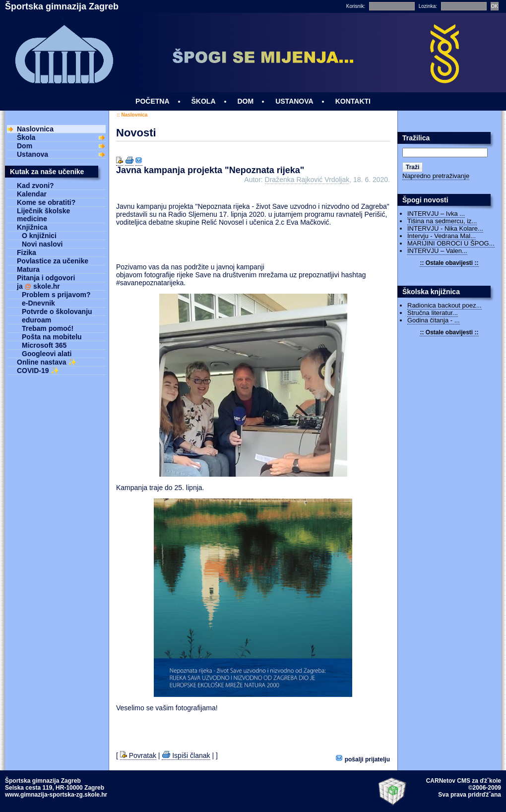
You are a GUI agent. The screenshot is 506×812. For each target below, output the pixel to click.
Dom (25, 146)
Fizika (27, 252)
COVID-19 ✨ (38, 371)
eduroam (36, 320)
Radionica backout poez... (444, 305)
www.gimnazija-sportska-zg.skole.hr (56, 795)
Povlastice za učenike (53, 261)
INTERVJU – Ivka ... (436, 214)
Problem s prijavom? (56, 295)
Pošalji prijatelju (363, 759)
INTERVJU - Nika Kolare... (445, 228)
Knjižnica (32, 227)
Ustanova (32, 154)
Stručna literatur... (433, 313)
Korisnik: (356, 6)
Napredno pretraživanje (436, 176)
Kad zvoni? (35, 186)
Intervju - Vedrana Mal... (442, 236)
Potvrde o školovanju (57, 312)
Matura (28, 269)
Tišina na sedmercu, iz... (442, 221)
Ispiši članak (186, 755)
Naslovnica (134, 115)
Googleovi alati (47, 354)
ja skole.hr (38, 286)
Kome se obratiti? (46, 202)
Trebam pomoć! (48, 328)
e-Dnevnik (38, 303)
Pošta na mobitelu (52, 337)
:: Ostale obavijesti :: (449, 263)
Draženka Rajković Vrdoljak (307, 180)
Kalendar (32, 194)
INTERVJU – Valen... (437, 251)
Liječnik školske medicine (43, 215)
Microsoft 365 (44, 345)
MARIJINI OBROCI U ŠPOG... (451, 243)
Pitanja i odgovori (46, 278)
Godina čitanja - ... (434, 320)
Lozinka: (428, 6)
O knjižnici (39, 236)
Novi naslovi (42, 244)
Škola (26, 137)
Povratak (138, 755)
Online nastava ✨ (47, 362)
